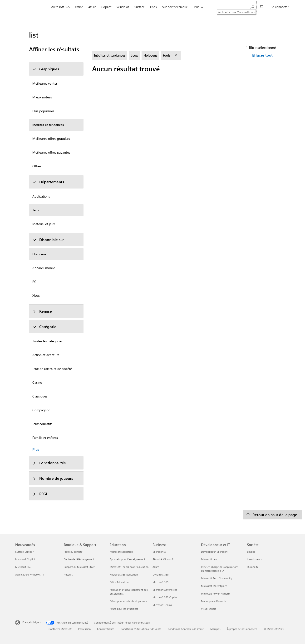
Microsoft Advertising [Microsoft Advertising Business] (165, 590)
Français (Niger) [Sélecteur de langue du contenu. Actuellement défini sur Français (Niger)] (31, 622)
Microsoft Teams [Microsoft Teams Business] (162, 605)
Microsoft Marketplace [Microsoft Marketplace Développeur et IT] (214, 586)
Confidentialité (106, 629)
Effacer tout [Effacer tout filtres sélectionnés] (262, 55)
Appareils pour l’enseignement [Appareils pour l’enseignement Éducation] (127, 559)
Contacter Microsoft (60, 629)
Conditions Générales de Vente (186, 629)
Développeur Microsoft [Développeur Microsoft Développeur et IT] (214, 552)
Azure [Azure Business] (156, 567)
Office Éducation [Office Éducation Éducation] (119, 582)
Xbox (153, 7)
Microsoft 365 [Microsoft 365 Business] (160, 582)
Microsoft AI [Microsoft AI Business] (160, 552)
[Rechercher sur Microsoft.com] (252, 6)
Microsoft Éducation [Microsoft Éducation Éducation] (121, 552)
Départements (48, 182)
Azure (92, 7)
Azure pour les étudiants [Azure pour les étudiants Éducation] (124, 609)
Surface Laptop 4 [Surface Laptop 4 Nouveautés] (25, 552)
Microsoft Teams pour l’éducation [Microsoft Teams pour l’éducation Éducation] (129, 567)
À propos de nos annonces (242, 629)
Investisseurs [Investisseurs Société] (254, 559)
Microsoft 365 (60, 7)
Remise (42, 311)
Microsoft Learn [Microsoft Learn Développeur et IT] (210, 559)
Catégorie (44, 327)
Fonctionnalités (49, 463)
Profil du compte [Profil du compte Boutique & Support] (73, 552)
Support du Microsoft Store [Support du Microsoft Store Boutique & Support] (79, 567)
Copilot (106, 7)
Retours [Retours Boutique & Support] (68, 574)
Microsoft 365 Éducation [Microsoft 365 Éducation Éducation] (124, 574)
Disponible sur (48, 240)
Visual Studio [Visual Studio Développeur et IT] (209, 609)
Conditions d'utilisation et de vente (141, 629)
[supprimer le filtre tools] (177, 55)
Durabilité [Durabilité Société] (253, 567)
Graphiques (46, 69)
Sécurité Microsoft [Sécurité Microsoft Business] (163, 559)
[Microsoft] (32, 7)
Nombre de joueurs (53, 478)
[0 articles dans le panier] (261, 6)
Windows (123, 7)
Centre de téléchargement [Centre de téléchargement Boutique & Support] (79, 559)
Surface (140, 7)
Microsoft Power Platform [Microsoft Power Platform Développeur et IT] (216, 593)
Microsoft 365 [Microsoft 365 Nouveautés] (23, 567)
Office (79, 7)
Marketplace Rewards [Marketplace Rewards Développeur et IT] (214, 601)
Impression (84, 629)
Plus (197, 7)
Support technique (175, 7)
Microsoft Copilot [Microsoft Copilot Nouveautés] (25, 559)
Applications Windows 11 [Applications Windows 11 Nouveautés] (30, 574)
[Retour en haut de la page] (273, 515)
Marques (215, 629)
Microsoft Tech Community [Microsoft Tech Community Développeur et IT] (216, 578)
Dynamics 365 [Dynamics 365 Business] (161, 574)
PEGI (40, 494)
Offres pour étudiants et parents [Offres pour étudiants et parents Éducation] (128, 601)
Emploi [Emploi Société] (251, 552)
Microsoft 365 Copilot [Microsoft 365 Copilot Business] (165, 597)
